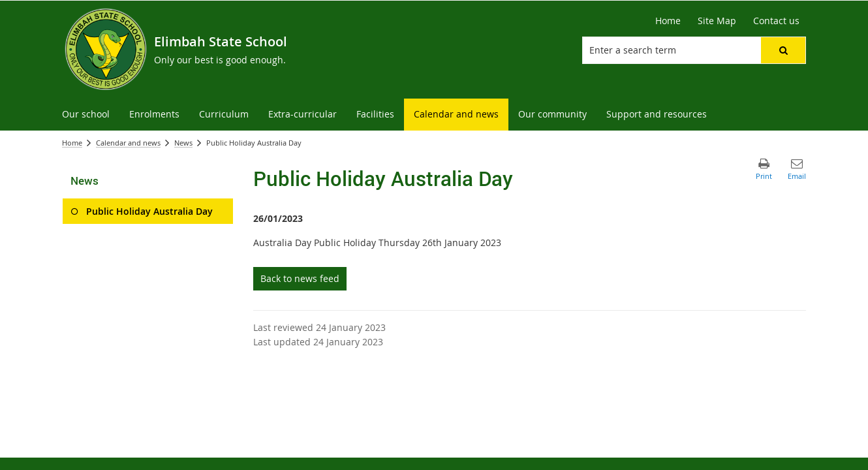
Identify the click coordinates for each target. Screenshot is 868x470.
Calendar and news (128, 143)
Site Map (717, 21)
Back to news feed (300, 278)
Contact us (776, 21)
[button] (783, 50)
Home (668, 21)
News (183, 143)
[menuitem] (86, 115)
